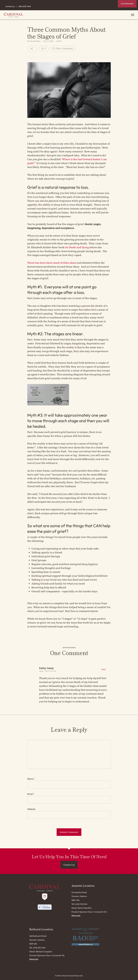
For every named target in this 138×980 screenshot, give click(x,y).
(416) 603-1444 (25, 6)
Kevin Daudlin (85, 908)
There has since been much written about (52, 263)
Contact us (10, 6)
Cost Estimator (127, 4)
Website (31, 809)
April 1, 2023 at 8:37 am (48, 671)
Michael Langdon (44, 952)
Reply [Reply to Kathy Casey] (104, 669)
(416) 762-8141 (81, 904)
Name (31, 779)
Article (59, 41)
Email (31, 794)
